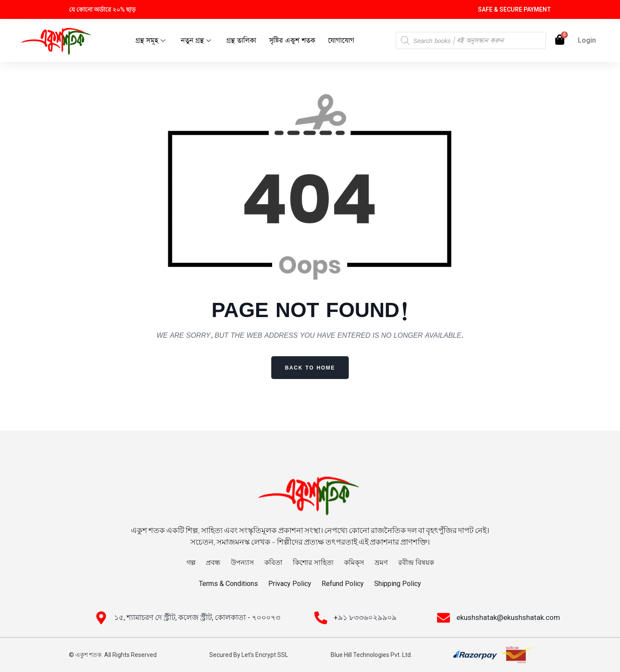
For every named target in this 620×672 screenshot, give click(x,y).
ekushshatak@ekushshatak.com (508, 617)
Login (587, 40)
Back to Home (310, 368)
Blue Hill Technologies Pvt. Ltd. (371, 655)
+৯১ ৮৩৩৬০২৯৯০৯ (365, 617)
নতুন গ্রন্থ (196, 41)
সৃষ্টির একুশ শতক (292, 41)
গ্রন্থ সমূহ (150, 41)
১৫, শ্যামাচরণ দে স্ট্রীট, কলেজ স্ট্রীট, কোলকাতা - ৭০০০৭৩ (197, 617)
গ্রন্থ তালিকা (241, 41)
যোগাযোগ (341, 41)
